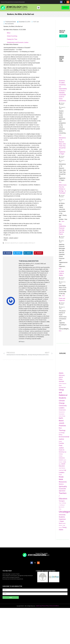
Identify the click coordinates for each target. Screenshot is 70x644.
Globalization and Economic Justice (18, 42)
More (60, 135)
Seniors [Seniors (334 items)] (61, 484)
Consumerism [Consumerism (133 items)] (62, 412)
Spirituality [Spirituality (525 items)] (63, 486)
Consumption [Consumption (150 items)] (62, 414)
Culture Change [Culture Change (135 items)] (62, 416)
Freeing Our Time (12, 39)
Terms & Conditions (54, 606)
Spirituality (32, 243)
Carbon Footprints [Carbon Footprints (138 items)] (63, 384)
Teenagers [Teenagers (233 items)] (62, 501)
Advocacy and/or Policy (12, 243)
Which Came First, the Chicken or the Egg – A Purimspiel (63, 189)
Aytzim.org (39, 606)
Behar (9, 33)
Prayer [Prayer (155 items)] (60, 475)
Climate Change (23, 243)
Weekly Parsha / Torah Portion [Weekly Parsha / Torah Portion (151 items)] (62, 525)
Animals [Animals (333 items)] (61, 381)
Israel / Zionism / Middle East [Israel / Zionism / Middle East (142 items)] (63, 462)
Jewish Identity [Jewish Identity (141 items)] (62, 468)
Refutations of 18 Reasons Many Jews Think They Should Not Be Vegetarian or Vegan (62, 146)
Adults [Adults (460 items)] (61, 373)
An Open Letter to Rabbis (61, 273)
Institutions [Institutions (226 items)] (62, 458)
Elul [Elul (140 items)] (60, 433)
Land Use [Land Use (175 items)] (61, 470)
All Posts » (22, 342)
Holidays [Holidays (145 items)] (61, 456)
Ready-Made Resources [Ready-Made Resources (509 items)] (63, 479)
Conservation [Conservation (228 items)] (62, 410)
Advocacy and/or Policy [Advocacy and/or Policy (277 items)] (62, 377)
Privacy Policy (45, 606)
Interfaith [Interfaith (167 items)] (61, 460)
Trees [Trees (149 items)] (60, 503)
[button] (38, 8)
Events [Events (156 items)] (60, 441)
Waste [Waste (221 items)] (60, 523)
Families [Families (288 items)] (61, 443)
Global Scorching (12, 36)
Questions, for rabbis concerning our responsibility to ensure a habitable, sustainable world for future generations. (63, 91)
